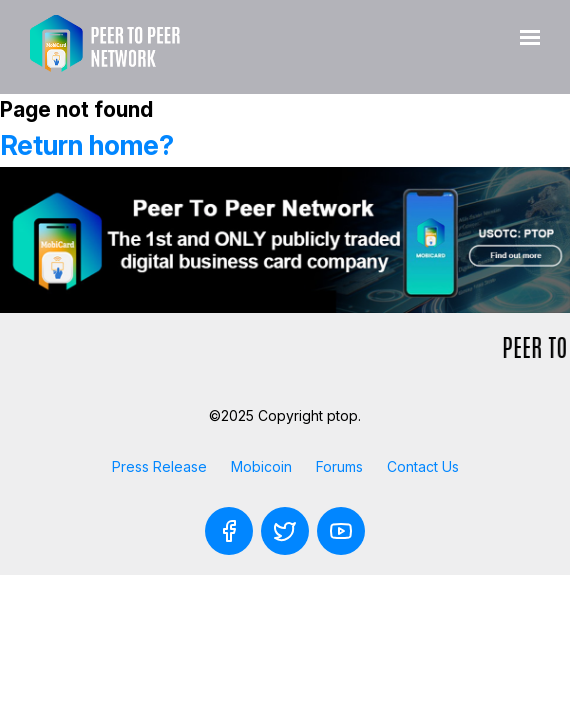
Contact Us (423, 466)
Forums (339, 466)
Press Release (159, 466)
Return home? (87, 145)
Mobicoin (261, 466)
